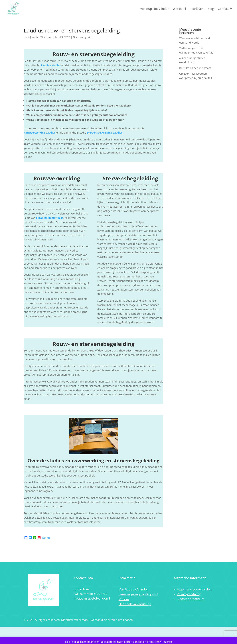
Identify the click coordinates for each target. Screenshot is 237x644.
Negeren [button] (167, 642)
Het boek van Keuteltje (135, 604)
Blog (211, 9)
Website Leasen (122, 620)
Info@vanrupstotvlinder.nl (92, 598)
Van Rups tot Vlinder (154, 9)
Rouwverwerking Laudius (40, 133)
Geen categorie (82, 37)
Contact (223, 9)
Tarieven (197, 9)
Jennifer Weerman (41, 37)
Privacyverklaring (189, 594)
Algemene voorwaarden (194, 589)
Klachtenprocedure (191, 599)
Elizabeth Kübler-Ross (50, 218)
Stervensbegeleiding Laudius (105, 133)
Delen (46, 538)
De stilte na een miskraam (195, 68)
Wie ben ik (180, 9)
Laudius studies (51, 65)
